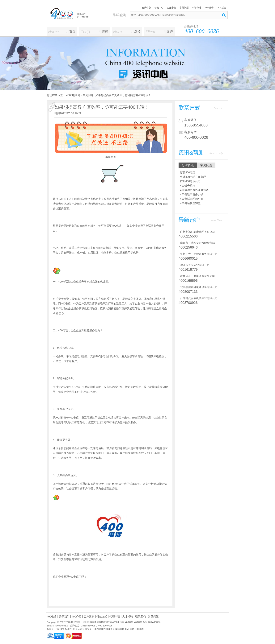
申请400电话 (154, 622)
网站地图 (120, 629)
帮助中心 (159, 8)
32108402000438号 (104, 629)
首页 (72, 31)
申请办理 (197, 8)
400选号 (209, 8)
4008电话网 (73, 95)
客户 (170, 31)
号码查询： (121, 15)
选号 (137, 31)
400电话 (52, 617)
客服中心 (171, 8)
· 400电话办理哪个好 (191, 199)
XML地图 (130, 629)
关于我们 (64, 617)
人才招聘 (128, 617)
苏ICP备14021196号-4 (68, 629)
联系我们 (141, 617)
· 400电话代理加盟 (190, 203)
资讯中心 (146, 8)
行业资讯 (188, 165)
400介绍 (76, 617)
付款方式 (102, 617)
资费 (105, 31)
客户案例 (89, 617)
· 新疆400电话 (187, 172)
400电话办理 (141, 622)
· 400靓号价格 (187, 186)
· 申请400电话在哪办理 (192, 177)
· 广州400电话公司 (190, 181)
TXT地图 (140, 629)
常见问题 (184, 8)
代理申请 (115, 617)
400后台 (222, 8)
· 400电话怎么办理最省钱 (194, 190)
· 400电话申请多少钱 (191, 194)
